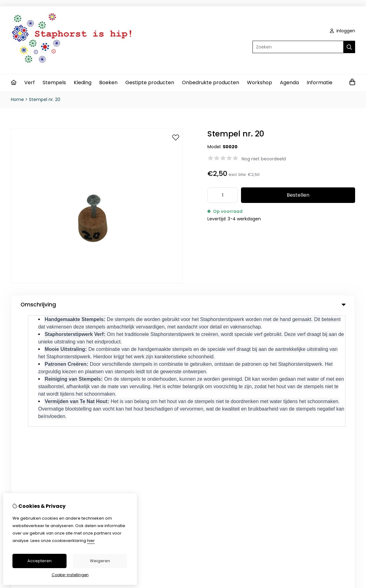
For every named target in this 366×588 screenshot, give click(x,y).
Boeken (108, 83)
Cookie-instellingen (70, 575)
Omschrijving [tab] (183, 305)
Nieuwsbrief (211, 422)
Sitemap (310, 411)
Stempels (54, 83)
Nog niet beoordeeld (264, 159)
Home (17, 99)
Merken (124, 390)
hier (91, 541)
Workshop (259, 83)
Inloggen (208, 390)
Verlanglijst (210, 411)
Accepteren (39, 561)
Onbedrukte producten (211, 83)
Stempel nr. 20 (45, 99)
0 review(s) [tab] (183, 327)
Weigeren (100, 561)
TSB (352, 450)
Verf (30, 83)
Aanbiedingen (131, 411)
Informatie (320, 83)
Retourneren (314, 401)
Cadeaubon (129, 401)
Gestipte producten (150, 83)
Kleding (83, 83)
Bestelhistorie (213, 401)
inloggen (343, 31)
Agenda (289, 83)
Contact (310, 390)
